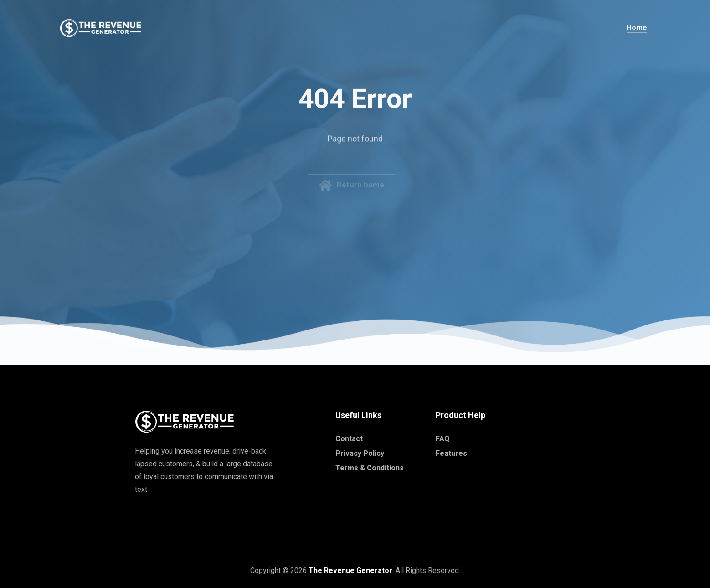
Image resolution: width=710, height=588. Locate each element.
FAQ (443, 439)
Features (451, 453)
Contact (349, 439)
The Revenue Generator (350, 570)
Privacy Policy (360, 453)
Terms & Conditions (370, 468)
